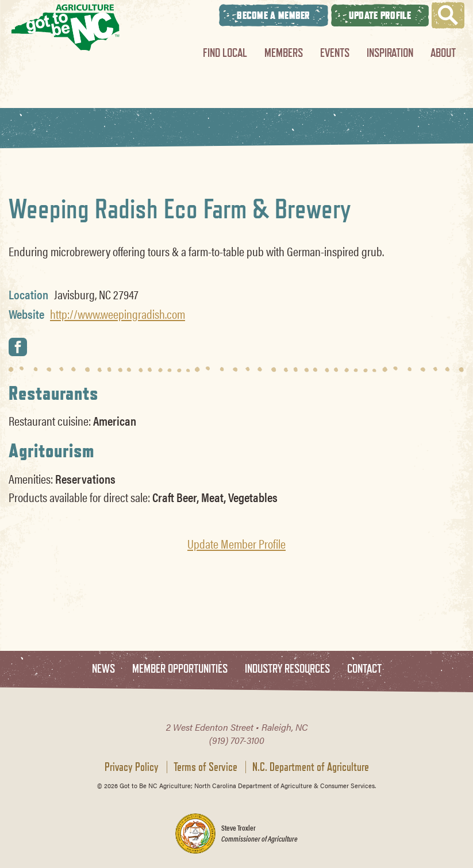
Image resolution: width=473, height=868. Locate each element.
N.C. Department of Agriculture (311, 767)
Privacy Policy (132, 767)
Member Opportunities (180, 669)
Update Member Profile (236, 543)
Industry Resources (287, 669)
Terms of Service (205, 767)
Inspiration (390, 53)
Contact (364, 669)
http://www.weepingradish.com (118, 314)
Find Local (225, 53)
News (103, 669)
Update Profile (380, 15)
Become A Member (274, 15)
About (443, 53)
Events (335, 53)
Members (284, 53)
